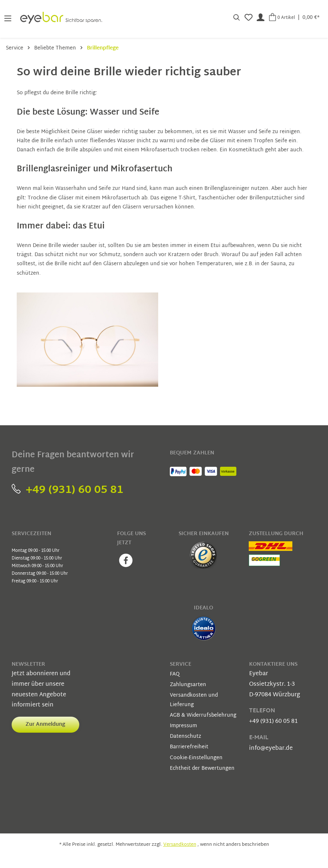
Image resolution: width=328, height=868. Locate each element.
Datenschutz (185, 736)
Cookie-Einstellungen (196, 758)
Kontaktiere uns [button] (273, 664)
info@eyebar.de (271, 748)
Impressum (183, 726)
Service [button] (181, 664)
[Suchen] (237, 17)
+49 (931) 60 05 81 (67, 490)
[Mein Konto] (261, 17)
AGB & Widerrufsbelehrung (203, 715)
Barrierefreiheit (189, 747)
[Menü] (8, 18)
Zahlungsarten (188, 685)
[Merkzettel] (249, 17)
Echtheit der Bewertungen (202, 769)
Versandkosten (180, 845)
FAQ (175, 674)
